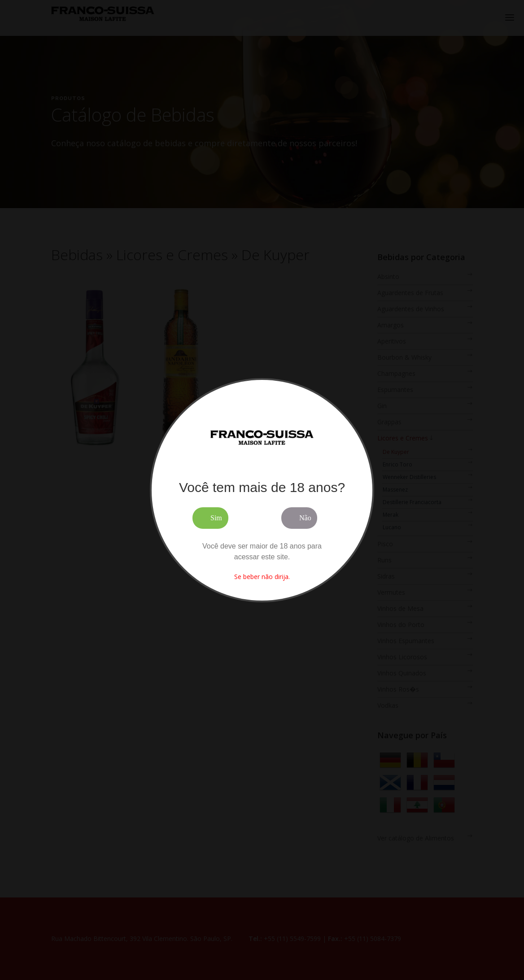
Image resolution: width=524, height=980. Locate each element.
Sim (216, 518)
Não (305, 518)
